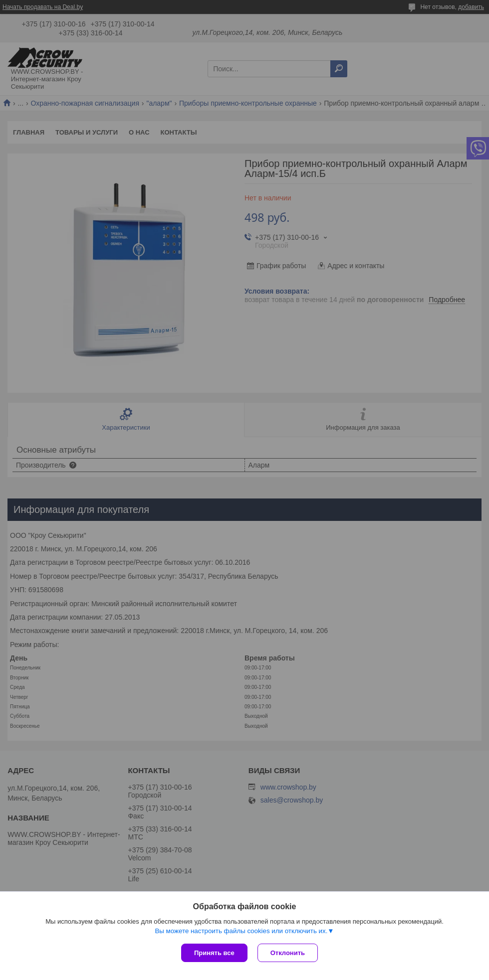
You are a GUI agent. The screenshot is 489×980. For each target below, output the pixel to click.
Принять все (214, 953)
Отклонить (288, 953)
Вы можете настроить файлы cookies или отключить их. (241, 931)
